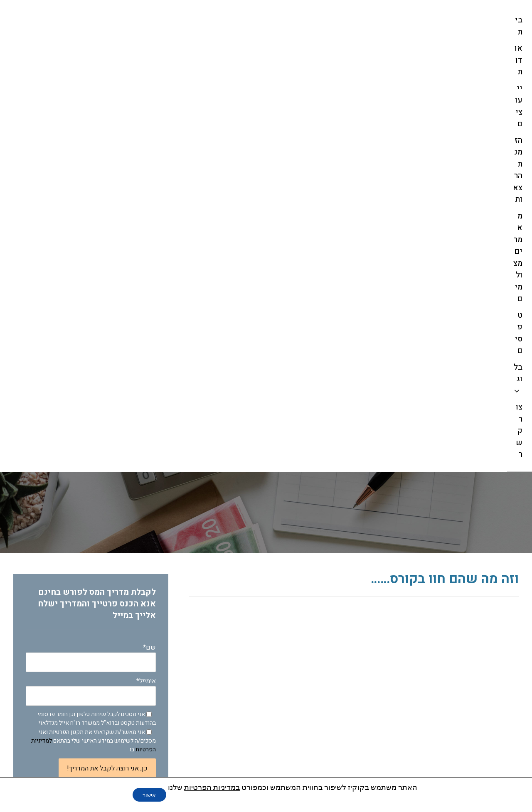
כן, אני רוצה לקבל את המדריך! (107, 337)
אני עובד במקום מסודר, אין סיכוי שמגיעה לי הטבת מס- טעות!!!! (99, 687)
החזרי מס (133, 468)
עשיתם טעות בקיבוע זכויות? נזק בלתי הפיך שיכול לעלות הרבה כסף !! (91, 663)
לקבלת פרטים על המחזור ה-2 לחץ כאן (395, 386)
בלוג (141, 455)
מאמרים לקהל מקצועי (114, 507)
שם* (91, 226)
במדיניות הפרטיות (214, 787)
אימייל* (91, 260)
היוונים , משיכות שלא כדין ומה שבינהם (89, 595)
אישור (149, 795)
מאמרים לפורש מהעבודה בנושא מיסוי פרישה (90, 488)
